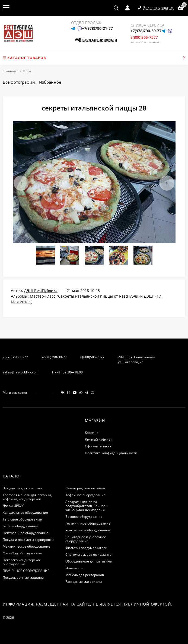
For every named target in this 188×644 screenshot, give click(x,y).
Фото (27, 71)
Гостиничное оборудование (88, 523)
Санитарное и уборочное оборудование (86, 539)
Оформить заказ (98, 446)
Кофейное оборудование (85, 495)
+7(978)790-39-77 (146, 31)
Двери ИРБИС (14, 506)
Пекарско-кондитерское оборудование (22, 562)
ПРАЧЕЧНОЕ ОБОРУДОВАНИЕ (26, 571)
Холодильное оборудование (25, 513)
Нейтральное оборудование (26, 533)
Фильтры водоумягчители (86, 548)
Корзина (92, 433)
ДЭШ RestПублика (41, 290)
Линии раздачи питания (85, 488)
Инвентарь (74, 568)
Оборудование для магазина (89, 561)
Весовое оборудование (84, 517)
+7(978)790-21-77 (97, 28)
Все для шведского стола (23, 488)
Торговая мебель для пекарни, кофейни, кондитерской (27, 497)
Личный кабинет (98, 439)
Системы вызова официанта (88, 554)
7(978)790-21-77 (15, 357)
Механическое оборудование (26, 546)
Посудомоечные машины (23, 578)
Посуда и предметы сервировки (28, 540)
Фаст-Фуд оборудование (22, 553)
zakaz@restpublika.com (21, 372)
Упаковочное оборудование (88, 530)
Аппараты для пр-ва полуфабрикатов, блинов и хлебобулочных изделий (87, 506)
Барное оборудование (20, 526)
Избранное (50, 82)
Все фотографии (19, 82)
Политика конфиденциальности (111, 453)
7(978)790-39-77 (54, 357)
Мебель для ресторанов (85, 575)
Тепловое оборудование (22, 519)
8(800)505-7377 (144, 37)
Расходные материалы (84, 582)
